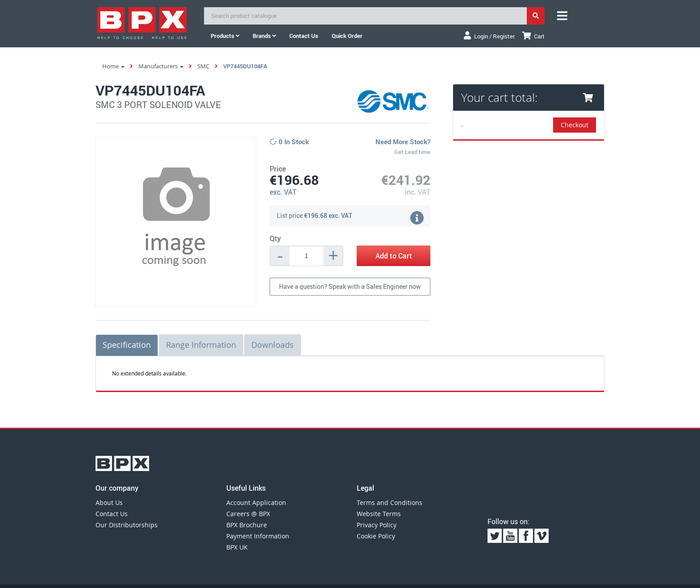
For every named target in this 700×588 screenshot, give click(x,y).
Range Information (201, 345)
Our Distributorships (127, 525)
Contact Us (112, 514)
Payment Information (258, 536)
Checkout (575, 125)
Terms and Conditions (390, 503)
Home (113, 66)
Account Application (256, 503)
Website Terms (379, 514)
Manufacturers (161, 66)
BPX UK (237, 547)
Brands (264, 36)
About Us (109, 503)
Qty (275, 238)
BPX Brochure (247, 525)
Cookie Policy (376, 536)
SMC (203, 66)
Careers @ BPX (248, 514)
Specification (127, 345)
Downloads (273, 345)
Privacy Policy (377, 525)
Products (225, 36)
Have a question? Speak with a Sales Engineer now (350, 286)
